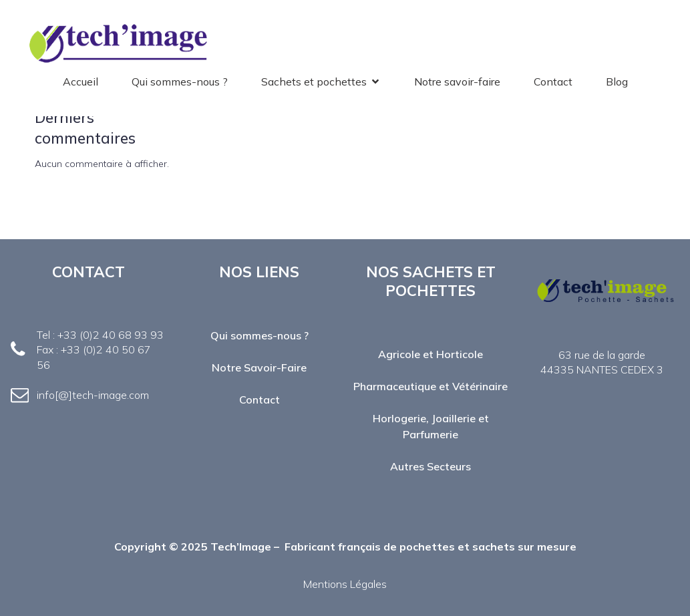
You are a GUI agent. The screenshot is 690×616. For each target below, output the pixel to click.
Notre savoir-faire (457, 82)
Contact (553, 82)
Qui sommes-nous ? (180, 82)
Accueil (80, 82)
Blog (617, 82)
